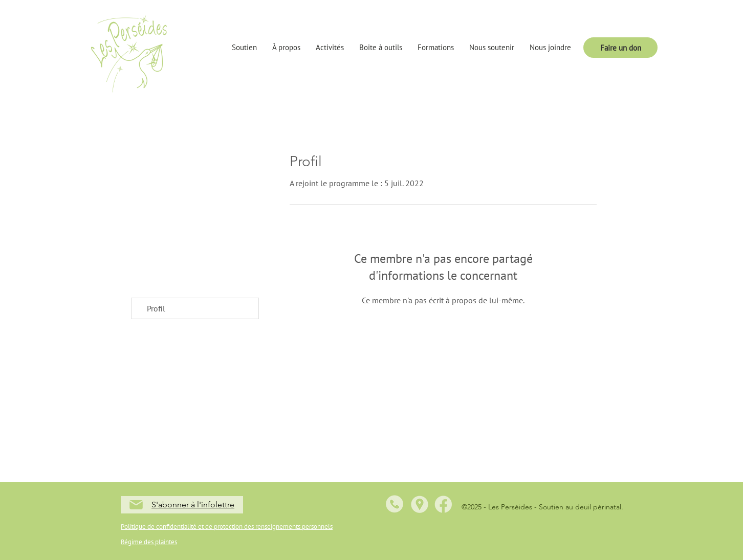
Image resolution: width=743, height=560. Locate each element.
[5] (443, 504)
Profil (156, 308)
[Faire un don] (620, 48)
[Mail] (136, 505)
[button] (244, 48)
